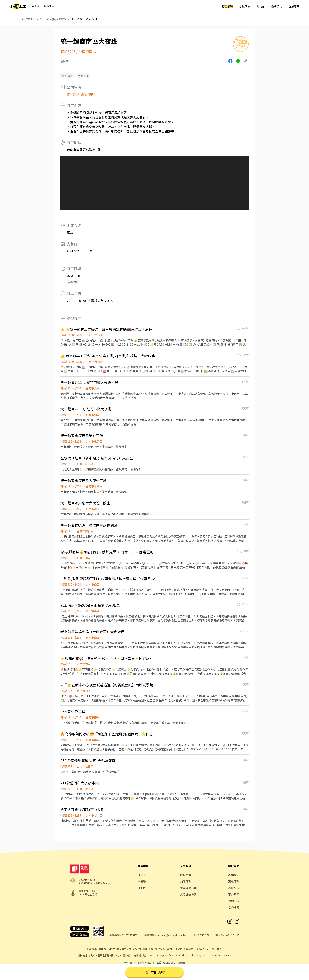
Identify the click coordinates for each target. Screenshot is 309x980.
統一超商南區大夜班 (84, 19)
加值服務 (186, 881)
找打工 (142, 875)
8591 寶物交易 (157, 949)
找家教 (142, 888)
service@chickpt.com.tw (171, 935)
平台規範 (234, 894)
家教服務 (234, 881)
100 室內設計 (140, 949)
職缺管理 (186, 875)
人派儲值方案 (188, 894)
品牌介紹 (234, 875)
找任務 (142, 881)
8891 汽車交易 (175, 949)
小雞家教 (245, 6)
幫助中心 (234, 901)
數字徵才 (217, 949)
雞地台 (261, 6)
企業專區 (294, 6)
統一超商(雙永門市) (53, 19)
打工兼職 (227, 6)
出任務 (102, 949)
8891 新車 (190, 949)
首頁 (12, 19)
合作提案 (234, 907)
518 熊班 (92, 949)
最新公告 (277, 6)
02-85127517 (129, 935)
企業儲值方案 (188, 888)
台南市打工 (28, 19)
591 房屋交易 (124, 949)
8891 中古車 (204, 949)
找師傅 (111, 949)
